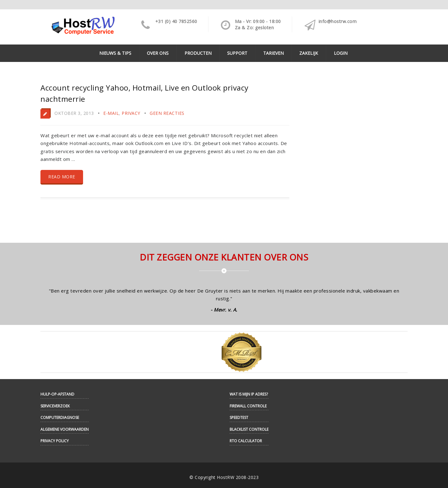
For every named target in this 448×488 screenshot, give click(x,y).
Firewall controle (248, 406)
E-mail (111, 113)
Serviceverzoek (55, 406)
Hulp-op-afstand (57, 394)
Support (237, 53)
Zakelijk (309, 53)
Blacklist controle (249, 429)
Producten (198, 53)
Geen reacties (167, 113)
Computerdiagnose (60, 418)
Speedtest (239, 418)
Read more (62, 177)
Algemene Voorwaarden (65, 429)
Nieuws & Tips (115, 53)
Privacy (131, 113)
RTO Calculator (246, 441)
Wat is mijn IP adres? (249, 394)
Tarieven (273, 53)
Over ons (158, 53)
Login (341, 53)
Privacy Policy (55, 441)
